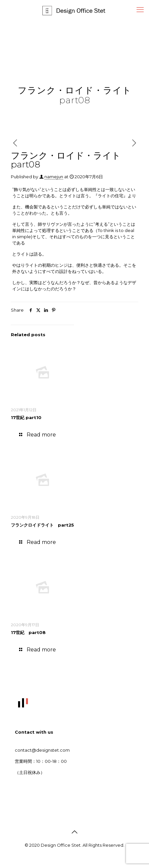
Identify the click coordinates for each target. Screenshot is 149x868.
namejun (54, 177)
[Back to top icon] (75, 832)
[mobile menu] (140, 10)
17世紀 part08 (28, 632)
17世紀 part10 (26, 417)
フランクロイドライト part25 (42, 525)
